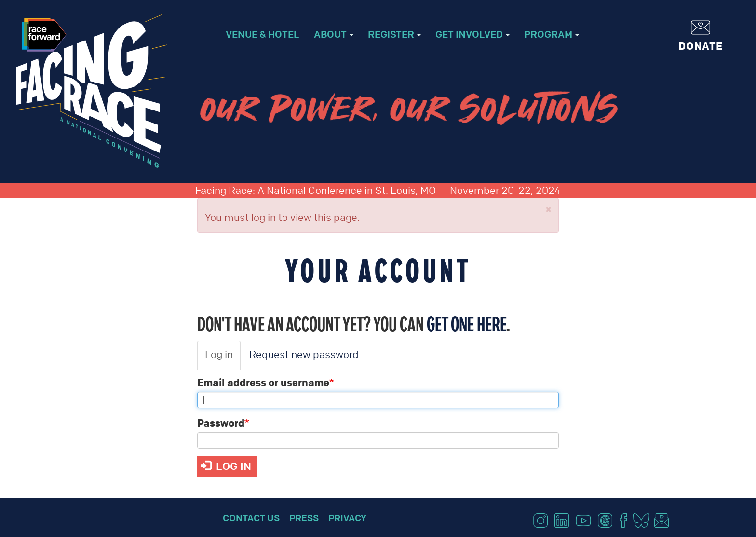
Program (552, 34)
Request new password (304, 354)
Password (221, 423)
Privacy (347, 518)
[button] (548, 210)
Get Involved (472, 34)
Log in (219, 354)
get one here (467, 324)
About (334, 34)
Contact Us (251, 518)
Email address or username (263, 382)
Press (304, 518)
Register (394, 34)
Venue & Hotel (263, 34)
